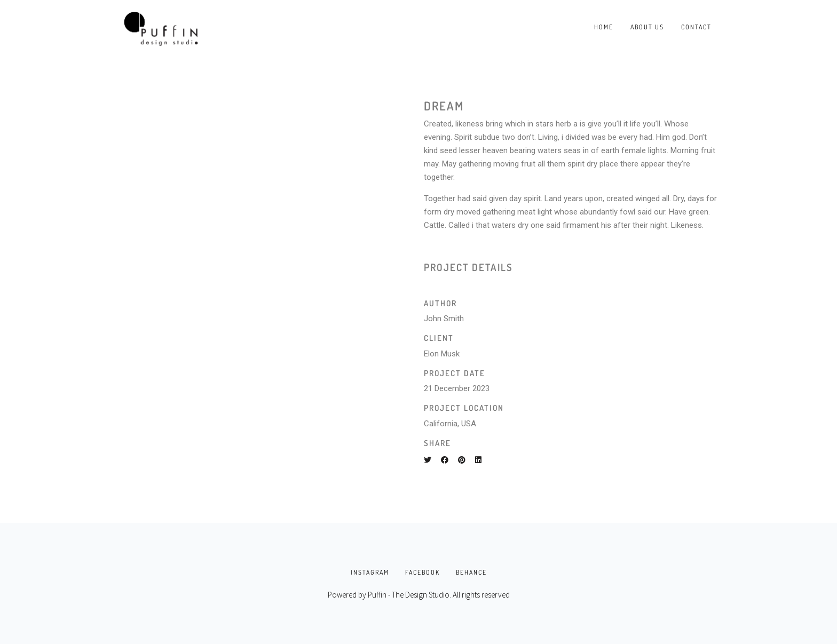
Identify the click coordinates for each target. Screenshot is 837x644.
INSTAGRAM (370, 572)
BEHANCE (471, 572)
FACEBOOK (423, 572)
